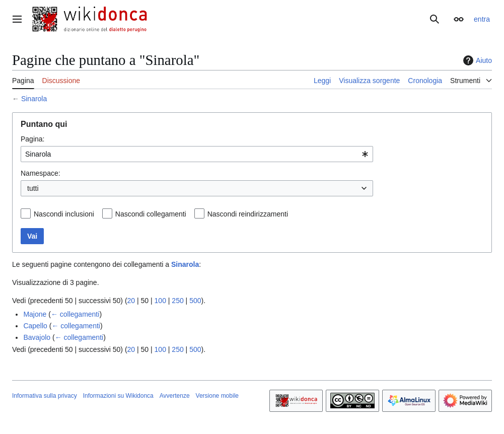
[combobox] (197, 154)
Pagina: (32, 139)
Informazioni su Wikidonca (118, 396)
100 (160, 301)
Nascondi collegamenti (151, 214)
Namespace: (41, 173)
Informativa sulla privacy (45, 396)
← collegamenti (75, 314)
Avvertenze (175, 396)
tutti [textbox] (33, 188)
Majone (35, 314)
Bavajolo (37, 337)
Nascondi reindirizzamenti (248, 214)
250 (177, 301)
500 (195, 301)
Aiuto (476, 60)
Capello (35, 326)
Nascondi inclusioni (64, 214)
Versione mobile (217, 396)
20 (131, 301)
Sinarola (34, 99)
